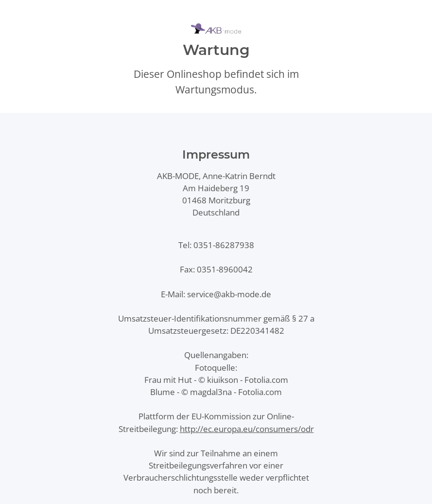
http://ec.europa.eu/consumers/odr (247, 429)
